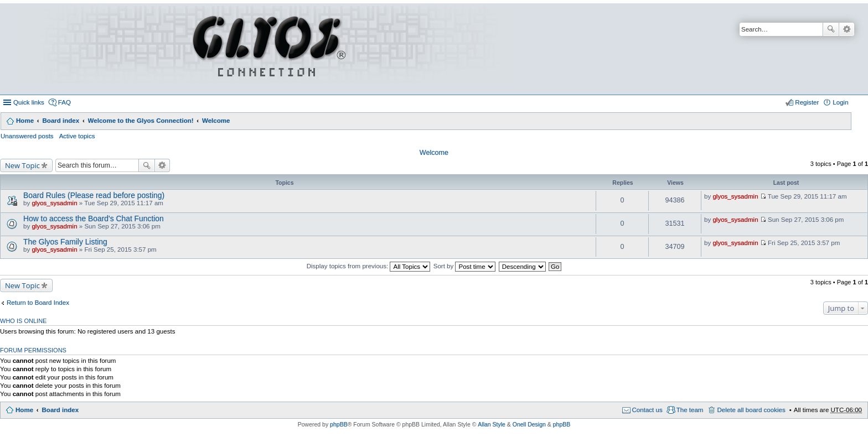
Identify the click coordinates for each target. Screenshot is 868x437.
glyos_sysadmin (54, 203)
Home (25, 121)
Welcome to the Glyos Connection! (141, 121)
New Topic (22, 165)
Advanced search (847, 29)
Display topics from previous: (369, 266)
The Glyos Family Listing (65, 242)
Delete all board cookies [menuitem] (751, 410)
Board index (61, 121)
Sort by (465, 266)
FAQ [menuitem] (64, 102)
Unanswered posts (27, 136)
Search (831, 29)
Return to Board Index (38, 303)
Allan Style (492, 424)
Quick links (29, 102)
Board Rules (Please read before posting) (94, 195)
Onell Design (529, 424)
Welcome (216, 121)
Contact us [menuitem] (647, 410)
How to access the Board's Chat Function (94, 218)
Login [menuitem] (840, 102)
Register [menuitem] (807, 102)
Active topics (77, 136)
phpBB (339, 424)
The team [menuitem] (690, 410)
